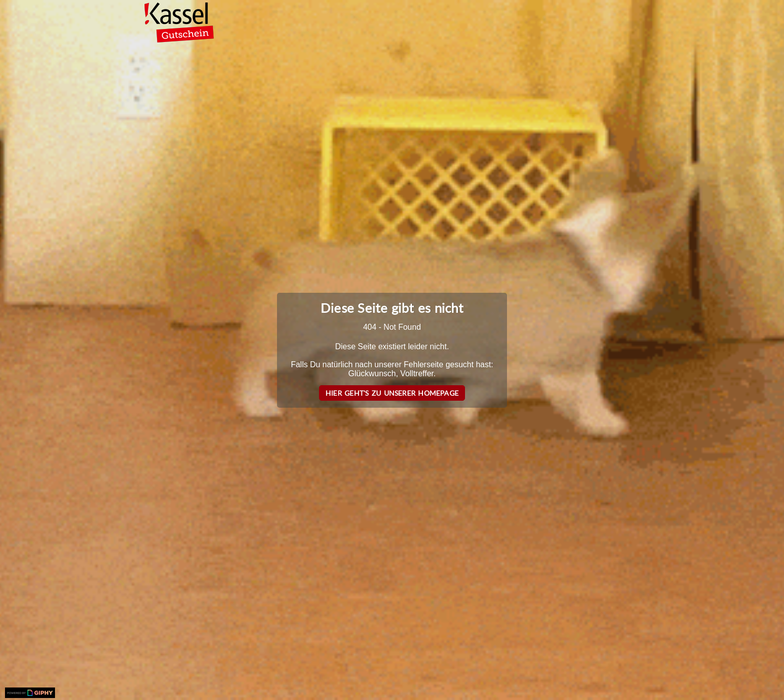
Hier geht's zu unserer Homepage (392, 393)
